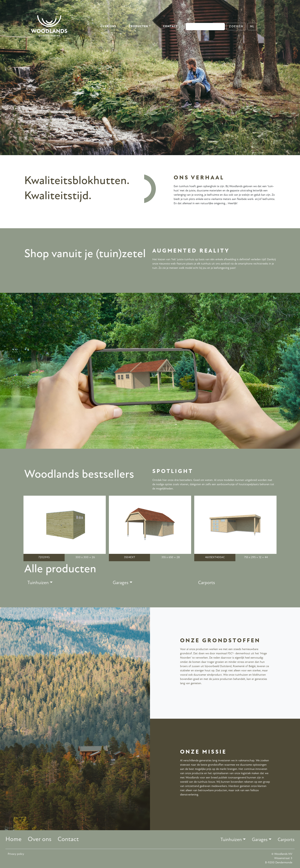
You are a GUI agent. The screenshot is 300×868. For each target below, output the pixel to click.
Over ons (108, 26)
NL (252, 27)
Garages (121, 583)
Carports (207, 583)
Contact (170, 26)
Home (13, 839)
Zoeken (236, 27)
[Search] (205, 27)
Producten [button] (139, 26)
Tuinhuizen (38, 583)
